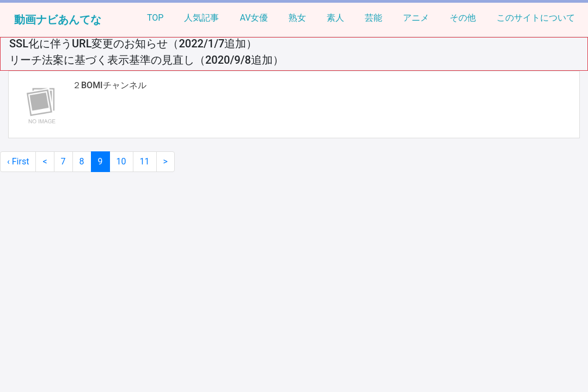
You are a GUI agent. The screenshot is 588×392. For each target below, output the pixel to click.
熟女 (297, 18)
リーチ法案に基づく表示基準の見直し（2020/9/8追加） (146, 60)
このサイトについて (536, 18)
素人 (335, 18)
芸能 (373, 18)
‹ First (18, 161)
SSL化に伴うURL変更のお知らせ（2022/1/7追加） (133, 44)
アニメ (416, 18)
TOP (155, 18)
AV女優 (254, 18)
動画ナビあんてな (58, 20)
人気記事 (201, 18)
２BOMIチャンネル (109, 85)
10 (121, 161)
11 (145, 161)
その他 (463, 18)
